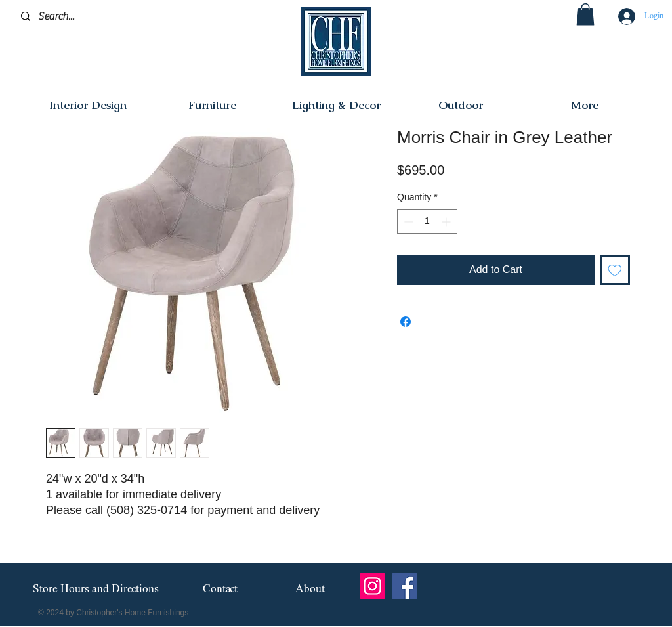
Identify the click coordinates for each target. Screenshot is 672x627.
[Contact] (220, 589)
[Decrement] (407, 222)
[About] (310, 589)
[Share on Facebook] (406, 322)
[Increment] (447, 222)
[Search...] (83, 17)
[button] (585, 14)
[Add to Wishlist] (615, 270)
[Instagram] (372, 586)
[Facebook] (405, 586)
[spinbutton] (427, 222)
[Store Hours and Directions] (95, 590)
